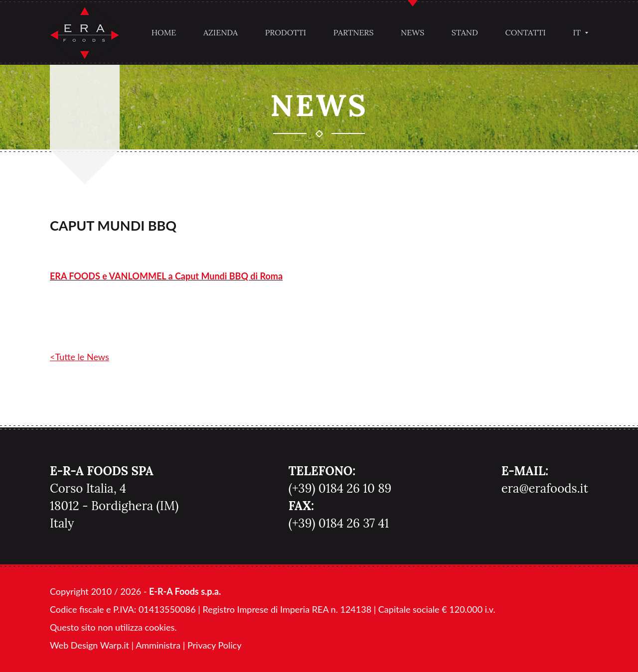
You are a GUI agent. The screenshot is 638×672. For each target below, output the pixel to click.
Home (164, 32)
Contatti (526, 32)
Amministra (158, 645)
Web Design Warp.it (89, 645)
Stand (465, 32)
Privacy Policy (215, 645)
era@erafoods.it (545, 488)
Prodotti (286, 32)
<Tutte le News (80, 357)
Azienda (221, 32)
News (412, 32)
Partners (354, 32)
